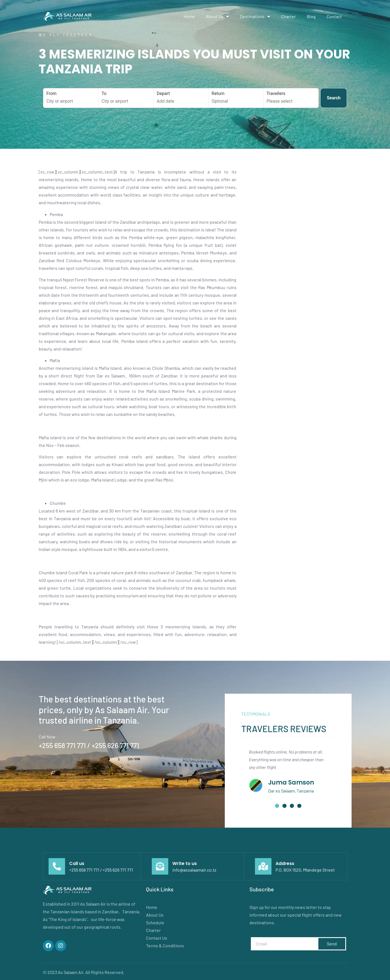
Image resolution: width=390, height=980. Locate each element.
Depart (181, 98)
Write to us (185, 863)
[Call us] (57, 866)
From (71, 98)
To (126, 98)
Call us (77, 863)
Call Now (47, 737)
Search (334, 98)
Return (236, 98)
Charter (288, 16)
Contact (334, 16)
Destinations (255, 16)
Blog (311, 16)
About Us (217, 16)
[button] (277, 806)
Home (189, 16)
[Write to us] (160, 866)
